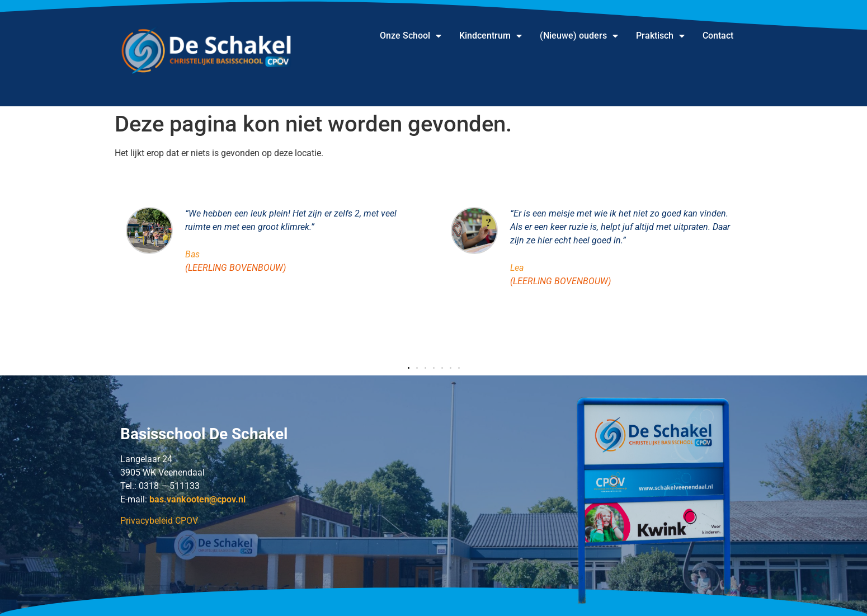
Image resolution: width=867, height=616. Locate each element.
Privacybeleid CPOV (159, 521)
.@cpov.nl (197, 499)
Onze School (411, 36)
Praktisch (660, 36)
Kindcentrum (491, 36)
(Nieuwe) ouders (579, 36)
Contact (718, 36)
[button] (409, 368)
